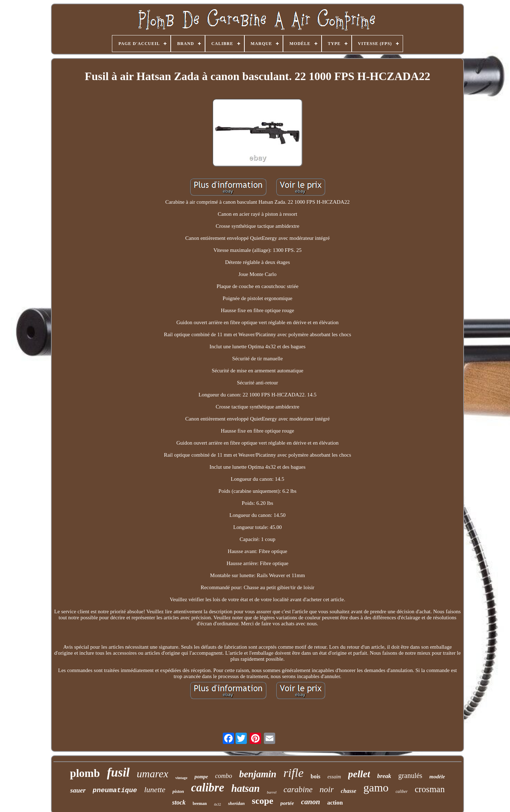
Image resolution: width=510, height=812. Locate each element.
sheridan (236, 803)
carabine (298, 790)
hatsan (246, 788)
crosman (430, 789)
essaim (334, 777)
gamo (376, 788)
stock (179, 802)
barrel (271, 792)
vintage (181, 778)
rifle (293, 773)
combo (223, 776)
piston (178, 791)
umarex (152, 774)
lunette (155, 790)
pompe (201, 777)
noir (327, 789)
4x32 (217, 804)
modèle (437, 777)
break (384, 776)
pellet (359, 774)
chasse (348, 791)
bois (316, 776)
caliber (402, 791)
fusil (118, 772)
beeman (200, 803)
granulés (410, 776)
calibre (207, 788)
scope (263, 801)
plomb (85, 773)
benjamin (258, 774)
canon (311, 802)
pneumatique (115, 790)
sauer (78, 790)
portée (287, 803)
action (335, 803)
